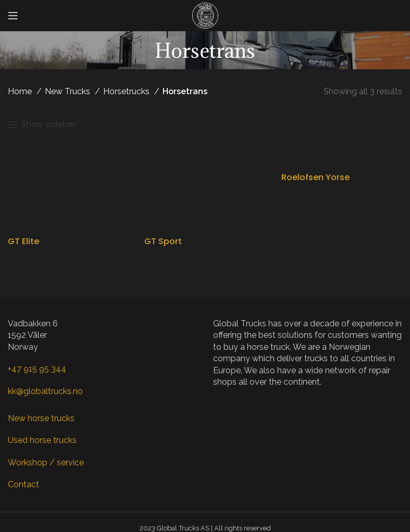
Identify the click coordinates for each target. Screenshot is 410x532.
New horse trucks (41, 418)
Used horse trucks (42, 440)
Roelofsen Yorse (315, 177)
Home (21, 91)
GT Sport (163, 241)
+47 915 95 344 (37, 369)
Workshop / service (46, 463)
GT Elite (23, 241)
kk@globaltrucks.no (45, 391)
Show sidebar (48, 125)
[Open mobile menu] (13, 16)
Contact (23, 484)
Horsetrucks (127, 91)
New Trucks (69, 91)
